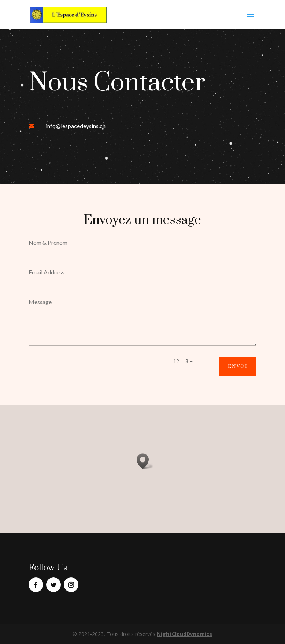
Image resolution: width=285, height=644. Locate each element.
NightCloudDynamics (184, 634)
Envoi (238, 366)
